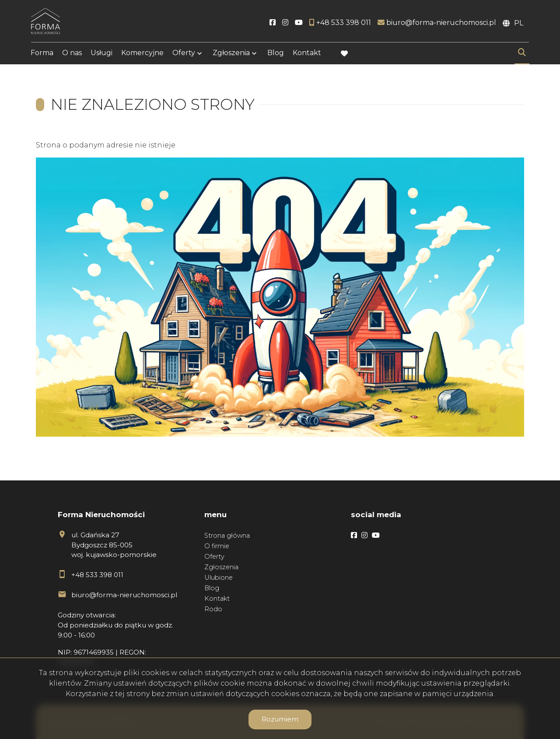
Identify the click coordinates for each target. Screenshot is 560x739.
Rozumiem (280, 719)
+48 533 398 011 (97, 575)
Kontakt (307, 54)
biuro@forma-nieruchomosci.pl (124, 595)
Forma (42, 54)
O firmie (217, 546)
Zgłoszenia (231, 54)
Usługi (101, 54)
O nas (72, 54)
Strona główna (227, 536)
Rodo (213, 609)
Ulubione (219, 578)
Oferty (184, 54)
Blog (276, 54)
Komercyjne (142, 54)
